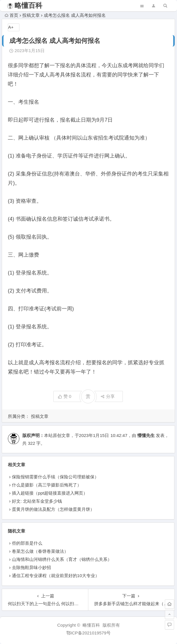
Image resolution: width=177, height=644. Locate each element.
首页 (11, 15)
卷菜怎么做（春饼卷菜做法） (40, 551)
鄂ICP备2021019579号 (88, 633)
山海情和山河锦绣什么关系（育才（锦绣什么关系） (62, 559)
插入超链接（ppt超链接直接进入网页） (50, 493)
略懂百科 (28, 5)
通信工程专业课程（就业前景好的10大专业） (56, 576)
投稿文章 (31, 15)
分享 (108, 396)
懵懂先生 (146, 435)
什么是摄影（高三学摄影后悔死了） (47, 485)
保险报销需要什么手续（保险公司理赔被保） (55, 477)
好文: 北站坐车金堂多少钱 (37, 501)
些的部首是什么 (27, 543)
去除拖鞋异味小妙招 (31, 567)
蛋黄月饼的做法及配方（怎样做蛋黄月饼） (53, 509)
